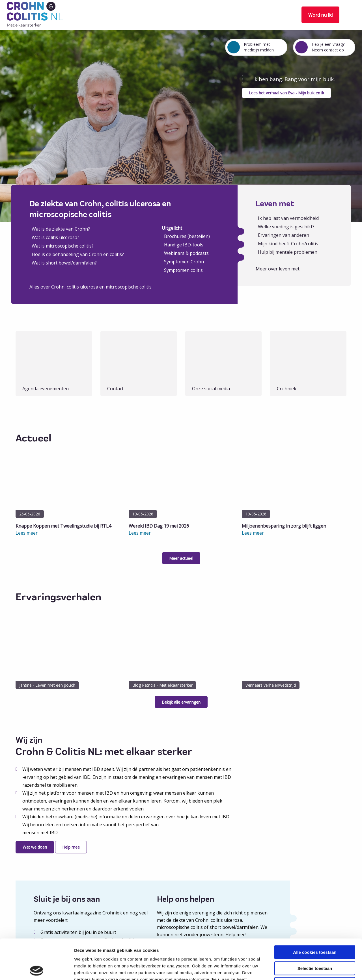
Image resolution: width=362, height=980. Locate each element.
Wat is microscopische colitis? (63, 246)
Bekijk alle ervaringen (181, 702)
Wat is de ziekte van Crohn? (61, 229)
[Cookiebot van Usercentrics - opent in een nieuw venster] (37, 969)
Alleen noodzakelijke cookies (315, 944)
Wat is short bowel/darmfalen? (64, 263)
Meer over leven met (278, 269)
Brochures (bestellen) (187, 236)
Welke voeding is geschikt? (286, 227)
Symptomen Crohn (184, 262)
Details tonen (306, 969)
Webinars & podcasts (186, 253)
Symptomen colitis (183, 270)
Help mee (71, 847)
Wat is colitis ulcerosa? (55, 237)
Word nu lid (320, 15)
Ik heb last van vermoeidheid (288, 218)
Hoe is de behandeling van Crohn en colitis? (78, 254)
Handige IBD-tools (184, 245)
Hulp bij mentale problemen (288, 252)
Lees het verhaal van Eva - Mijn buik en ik (286, 93)
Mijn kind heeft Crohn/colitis (288, 244)
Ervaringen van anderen (284, 235)
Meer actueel (181, 558)
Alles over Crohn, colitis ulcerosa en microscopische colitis (90, 287)
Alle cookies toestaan (315, 912)
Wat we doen (35, 847)
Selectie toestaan (315, 928)
